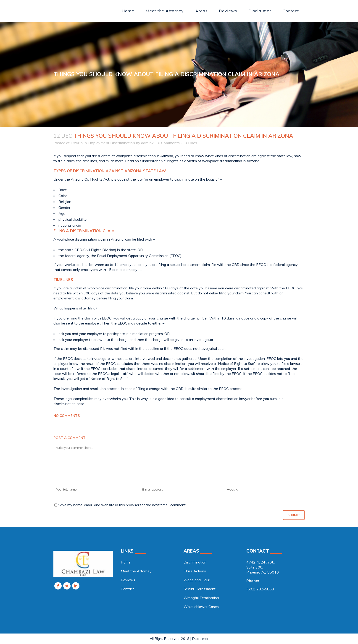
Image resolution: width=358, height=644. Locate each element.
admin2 (147, 143)
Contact (127, 589)
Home (126, 562)
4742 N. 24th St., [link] (261, 562)
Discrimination (195, 562)
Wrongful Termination (201, 598)
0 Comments (169, 143)
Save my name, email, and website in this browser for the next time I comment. (122, 505)
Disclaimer (200, 639)
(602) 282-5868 (260, 589)
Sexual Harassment (200, 589)
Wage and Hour (196, 580)
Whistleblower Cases (201, 607)
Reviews (128, 580)
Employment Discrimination (111, 143)
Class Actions (195, 571)
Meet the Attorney (136, 571)
